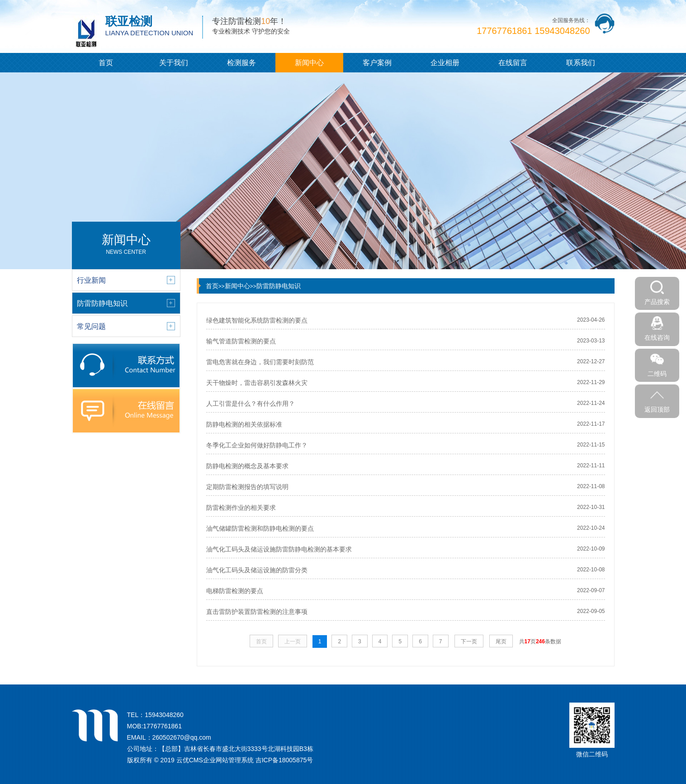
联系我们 (581, 63)
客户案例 (377, 63)
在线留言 (513, 63)
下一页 (469, 641)
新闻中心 (309, 63)
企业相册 (445, 63)
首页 (106, 63)
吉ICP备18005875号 (284, 760)
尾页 (501, 641)
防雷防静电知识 (279, 286)
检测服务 (241, 63)
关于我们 (174, 63)
